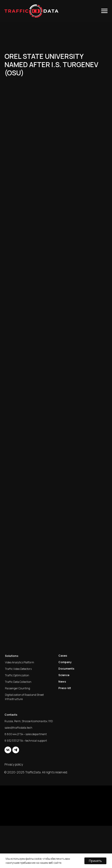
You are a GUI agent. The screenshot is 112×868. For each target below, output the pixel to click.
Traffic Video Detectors (18, 669)
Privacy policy (14, 764)
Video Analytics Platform (20, 662)
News (62, 682)
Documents (66, 669)
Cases (63, 656)
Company (65, 662)
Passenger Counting (18, 688)
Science (64, 675)
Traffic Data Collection (18, 682)
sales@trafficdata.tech (18, 728)
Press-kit (65, 688)
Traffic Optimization (17, 675)
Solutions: (12, 656)
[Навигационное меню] (104, 11)
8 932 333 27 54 (14, 741)
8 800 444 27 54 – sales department (26, 734)
